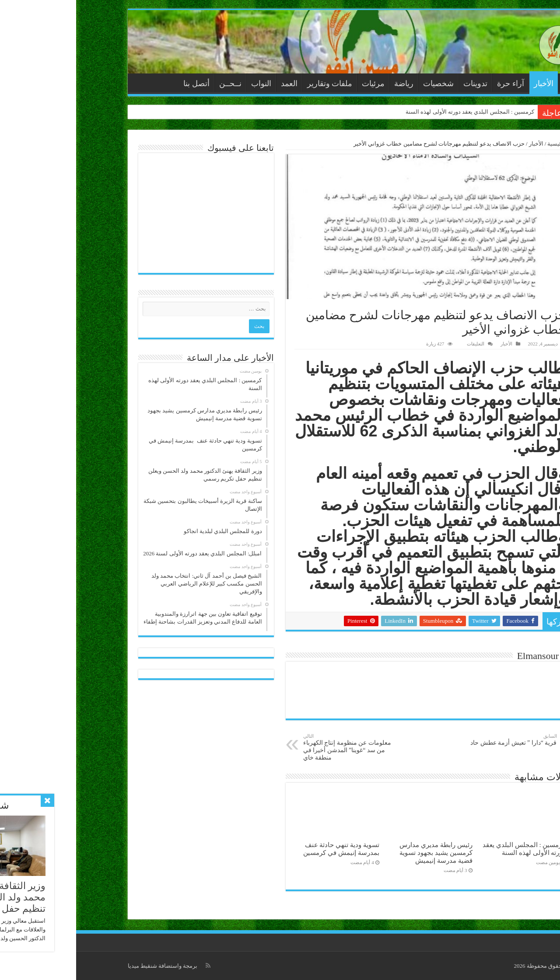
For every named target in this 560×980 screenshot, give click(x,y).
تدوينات (399, 84)
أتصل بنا (120, 84)
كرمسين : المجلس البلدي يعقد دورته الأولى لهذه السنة (394, 112)
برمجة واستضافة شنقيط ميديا (87, 966)
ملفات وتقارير (254, 84)
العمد (213, 84)
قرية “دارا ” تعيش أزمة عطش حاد (436, 740)
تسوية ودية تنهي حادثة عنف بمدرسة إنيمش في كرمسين (265, 849)
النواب (185, 84)
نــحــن (154, 84)
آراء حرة (434, 84)
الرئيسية (493, 83)
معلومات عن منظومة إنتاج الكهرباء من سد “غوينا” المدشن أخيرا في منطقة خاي (272, 747)
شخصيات (362, 84)
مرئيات (297, 84)
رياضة (328, 84)
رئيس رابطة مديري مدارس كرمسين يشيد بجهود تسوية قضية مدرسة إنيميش (360, 853)
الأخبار (467, 84)
